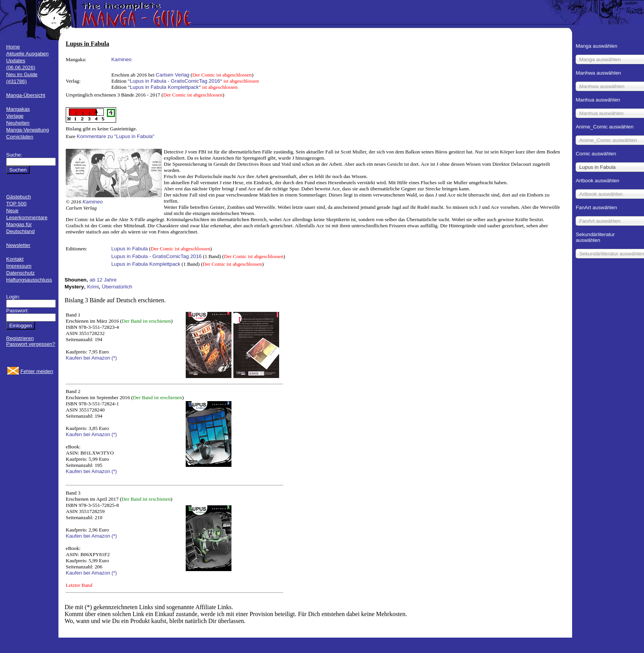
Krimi (93, 287)
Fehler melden (37, 371)
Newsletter (18, 245)
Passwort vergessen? (31, 344)
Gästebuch (18, 197)
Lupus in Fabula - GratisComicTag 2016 (175, 81)
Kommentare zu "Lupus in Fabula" (116, 136)
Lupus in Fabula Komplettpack (164, 87)
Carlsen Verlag (172, 75)
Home (13, 47)
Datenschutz (20, 273)
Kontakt (15, 259)
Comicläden (20, 137)
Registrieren (20, 338)
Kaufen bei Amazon (88, 358)
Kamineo (122, 59)
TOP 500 (16, 204)
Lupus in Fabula (130, 249)
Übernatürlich (117, 287)
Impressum (19, 266)
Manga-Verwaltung (27, 130)
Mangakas (18, 109)
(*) (114, 358)
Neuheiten (18, 123)
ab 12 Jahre (103, 280)
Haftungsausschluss (29, 280)
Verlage (15, 116)
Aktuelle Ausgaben (27, 54)
